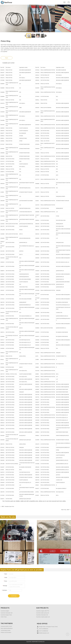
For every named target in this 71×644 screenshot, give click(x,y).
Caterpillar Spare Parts (9, 507)
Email (5, 578)
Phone (5, 581)
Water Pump (64, 510)
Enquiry (7, 58)
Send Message (14, 596)
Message (5, 586)
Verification (4, 590)
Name (5, 574)
